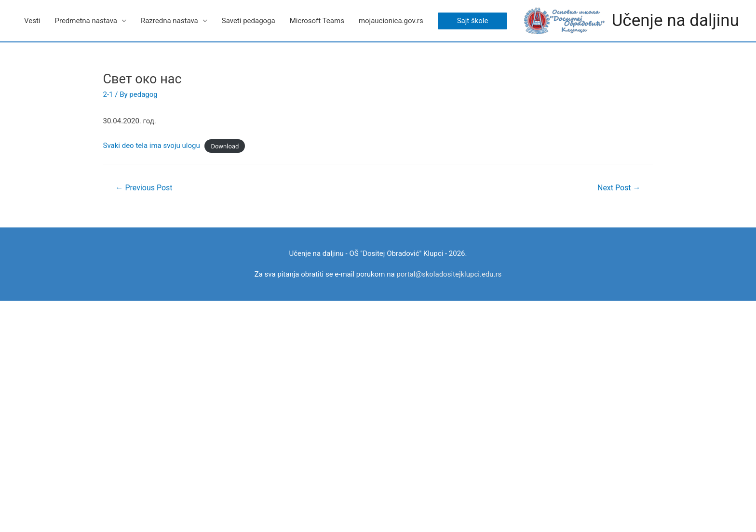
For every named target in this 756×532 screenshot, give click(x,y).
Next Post (619, 188)
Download (225, 146)
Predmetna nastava (86, 21)
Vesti (32, 21)
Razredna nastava (169, 21)
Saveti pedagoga (249, 21)
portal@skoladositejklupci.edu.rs (449, 274)
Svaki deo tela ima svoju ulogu (152, 146)
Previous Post (144, 188)
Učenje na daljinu (675, 20)
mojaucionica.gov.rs (391, 21)
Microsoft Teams (317, 21)
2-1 (108, 94)
